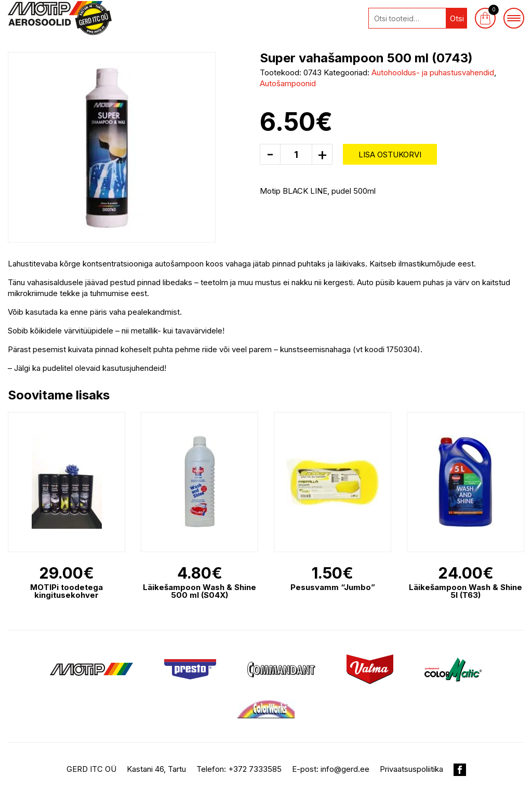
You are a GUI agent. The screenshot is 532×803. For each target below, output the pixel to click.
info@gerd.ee (345, 769)
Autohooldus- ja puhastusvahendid (433, 72)
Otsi (457, 18)
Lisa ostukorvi (390, 155)
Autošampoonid (288, 83)
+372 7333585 (255, 769)
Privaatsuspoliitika (411, 769)
